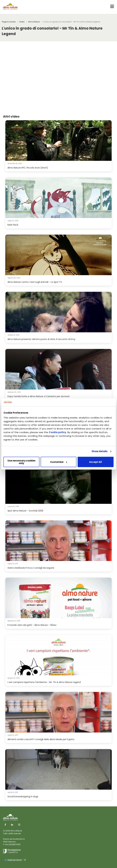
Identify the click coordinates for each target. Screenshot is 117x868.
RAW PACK (13, 225)
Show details (100, 451)
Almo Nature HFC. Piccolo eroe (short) (28, 168)
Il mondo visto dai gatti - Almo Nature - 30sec (32, 625)
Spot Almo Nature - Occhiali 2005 (25, 511)
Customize (59, 462)
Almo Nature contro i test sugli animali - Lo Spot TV (35, 282)
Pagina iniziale (9, 22)
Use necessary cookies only (21, 462)
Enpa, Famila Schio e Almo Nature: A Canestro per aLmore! (39, 396)
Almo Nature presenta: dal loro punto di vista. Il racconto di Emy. (42, 339)
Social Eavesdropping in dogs (23, 797)
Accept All (96, 462)
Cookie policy (58, 432)
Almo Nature (34, 22)
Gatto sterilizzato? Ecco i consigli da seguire (31, 568)
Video (22, 22)
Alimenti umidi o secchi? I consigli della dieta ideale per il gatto (41, 739)
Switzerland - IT (15, 860)
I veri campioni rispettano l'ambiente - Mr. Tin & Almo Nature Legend (44, 682)
